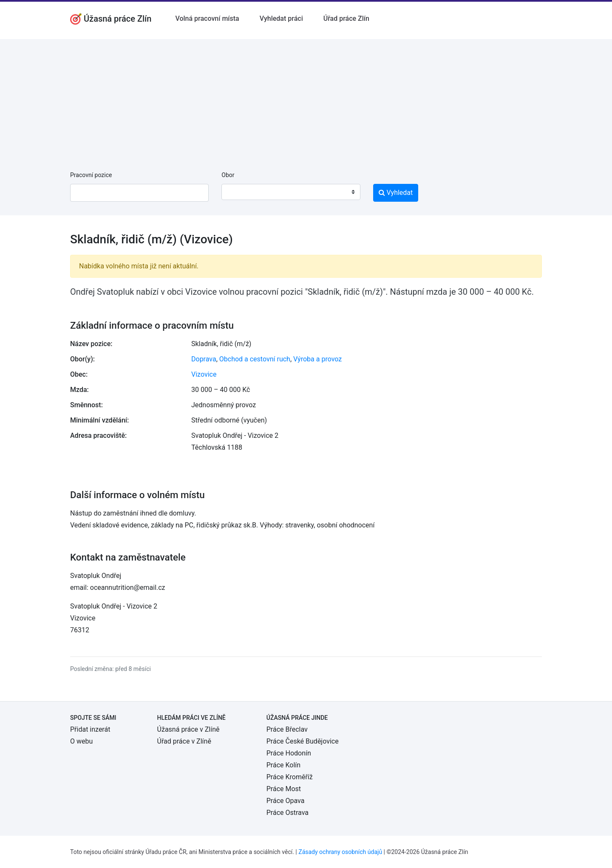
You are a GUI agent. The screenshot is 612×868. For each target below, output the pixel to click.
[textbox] (239, 192)
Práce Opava (286, 801)
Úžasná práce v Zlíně (188, 729)
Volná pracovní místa (207, 18)
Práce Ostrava (288, 813)
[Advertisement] (306, 99)
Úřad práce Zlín (346, 18)
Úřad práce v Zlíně (184, 741)
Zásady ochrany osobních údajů (340, 852)
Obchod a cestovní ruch (255, 359)
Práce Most (284, 789)
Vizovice (204, 374)
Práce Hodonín (289, 753)
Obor (228, 175)
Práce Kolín (283, 765)
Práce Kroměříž (290, 777)
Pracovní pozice (91, 175)
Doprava (204, 359)
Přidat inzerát (90, 729)
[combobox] (291, 192)
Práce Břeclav (287, 729)
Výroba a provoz (317, 359)
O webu (81, 741)
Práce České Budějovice (303, 741)
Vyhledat (396, 193)
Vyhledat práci (281, 18)
